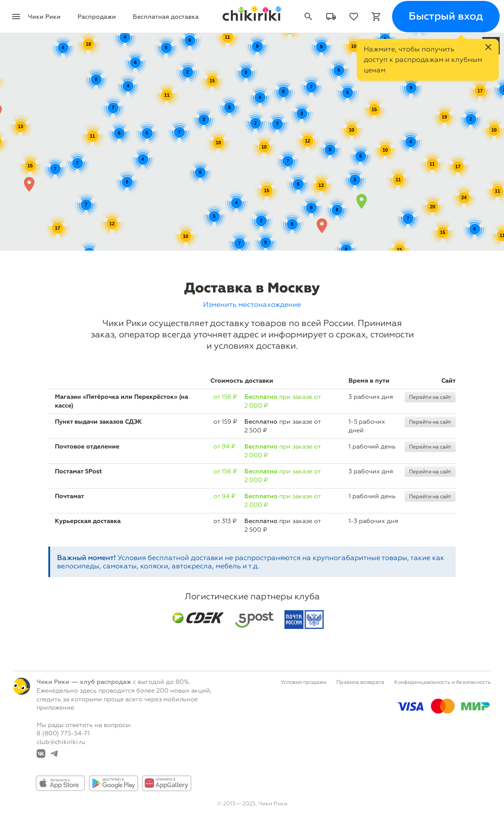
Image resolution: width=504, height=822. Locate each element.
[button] (362, 201)
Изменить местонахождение (252, 304)
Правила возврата (360, 682)
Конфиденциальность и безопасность (443, 682)
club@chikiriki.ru (61, 742)
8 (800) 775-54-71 (63, 733)
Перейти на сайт (430, 397)
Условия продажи (304, 682)
